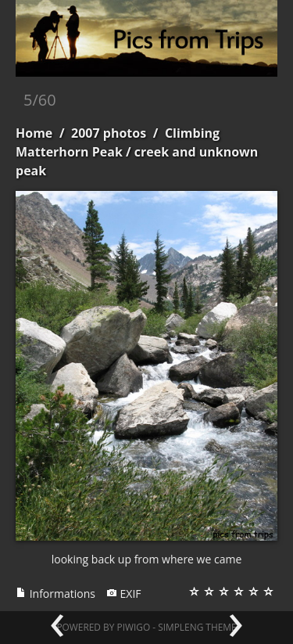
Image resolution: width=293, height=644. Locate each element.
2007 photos (109, 133)
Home (34, 133)
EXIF (124, 594)
